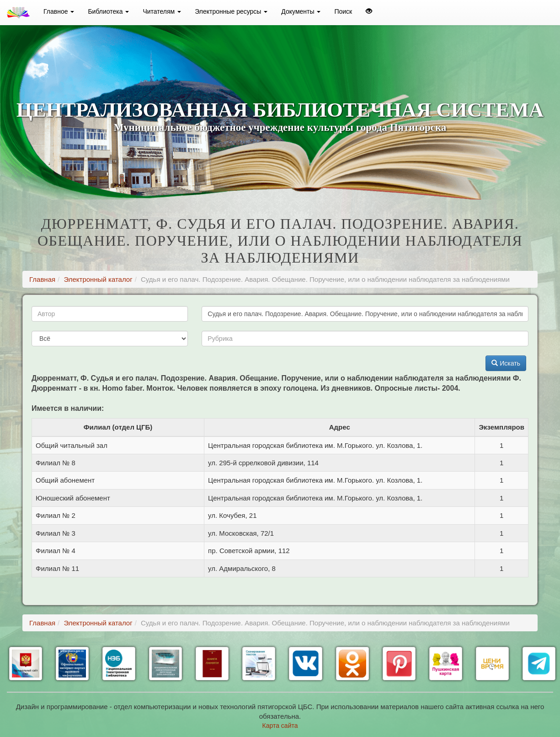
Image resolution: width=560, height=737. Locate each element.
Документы (301, 11)
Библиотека (108, 11)
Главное (59, 11)
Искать (506, 363)
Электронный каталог (98, 279)
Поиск (343, 11)
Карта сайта (280, 726)
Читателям (162, 11)
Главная (42, 279)
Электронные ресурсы (231, 11)
